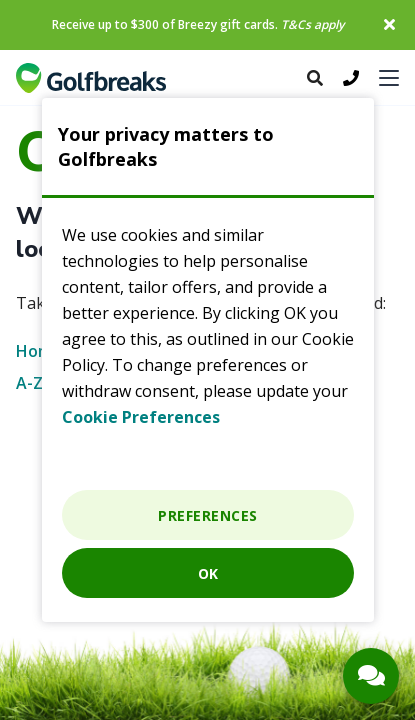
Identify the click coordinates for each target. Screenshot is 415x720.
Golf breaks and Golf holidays (91, 78)
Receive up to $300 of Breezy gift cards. (198, 24)
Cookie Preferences (141, 417)
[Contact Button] (371, 676)
